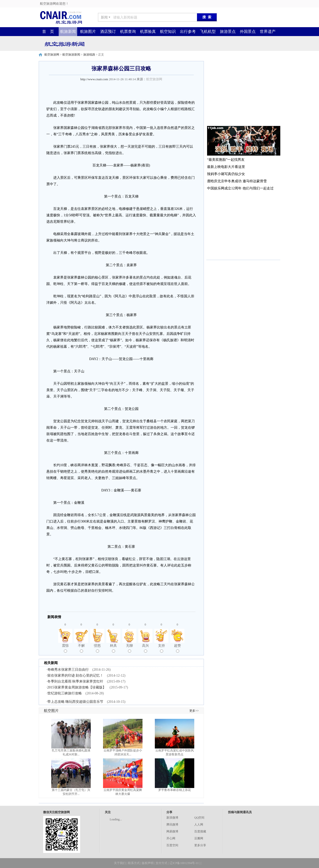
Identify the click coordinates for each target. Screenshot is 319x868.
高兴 (145, 648)
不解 (81, 648)
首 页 (48, 31)
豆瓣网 (199, 838)
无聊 (129, 648)
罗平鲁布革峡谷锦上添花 (175, 790)
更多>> (194, 711)
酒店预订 (108, 31)
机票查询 (128, 31)
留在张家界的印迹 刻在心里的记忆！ (75, 676)
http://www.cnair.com (94, 79)
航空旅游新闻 (71, 55)
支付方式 (161, 863)
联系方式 (134, 863)
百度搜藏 (200, 831)
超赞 (177, 648)
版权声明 (148, 863)
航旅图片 (88, 31)
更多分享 (200, 845)
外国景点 (248, 31)
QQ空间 (199, 818)
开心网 (171, 838)
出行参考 (188, 31)
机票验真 (148, 31)
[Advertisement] (243, 92)
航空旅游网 (52, 55)
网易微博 (172, 831)
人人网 (199, 825)
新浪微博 (172, 818)
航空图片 (51, 711)
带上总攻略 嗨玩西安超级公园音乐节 (75, 702)
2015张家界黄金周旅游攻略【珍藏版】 (77, 687)
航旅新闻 (68, 31)
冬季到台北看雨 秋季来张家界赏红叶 (75, 681)
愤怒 (97, 648)
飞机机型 (208, 31)
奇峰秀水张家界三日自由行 (68, 670)
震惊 (65, 648)
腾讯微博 (172, 825)
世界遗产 (268, 31)
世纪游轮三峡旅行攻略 (65, 693)
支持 (161, 648)
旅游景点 (228, 31)
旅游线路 (89, 55)
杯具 (113, 648)
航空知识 (168, 31)
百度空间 (172, 845)
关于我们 (120, 863)
